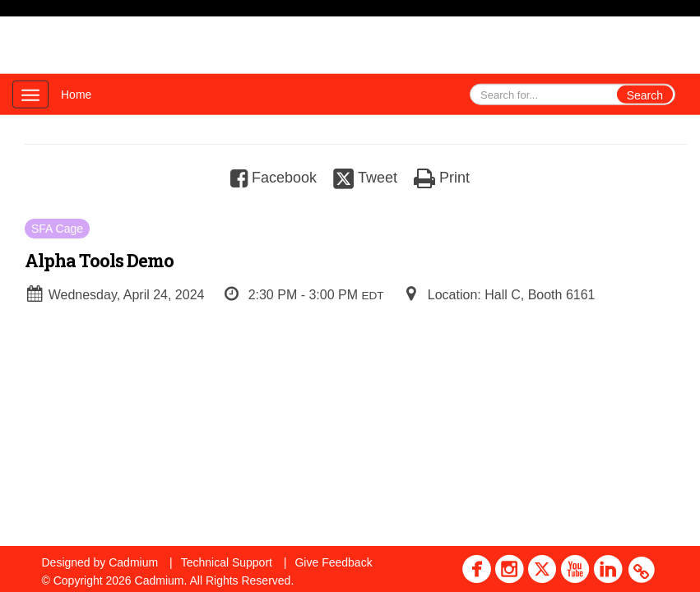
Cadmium (133, 562)
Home (76, 95)
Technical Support (227, 562)
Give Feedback (333, 562)
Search (645, 95)
